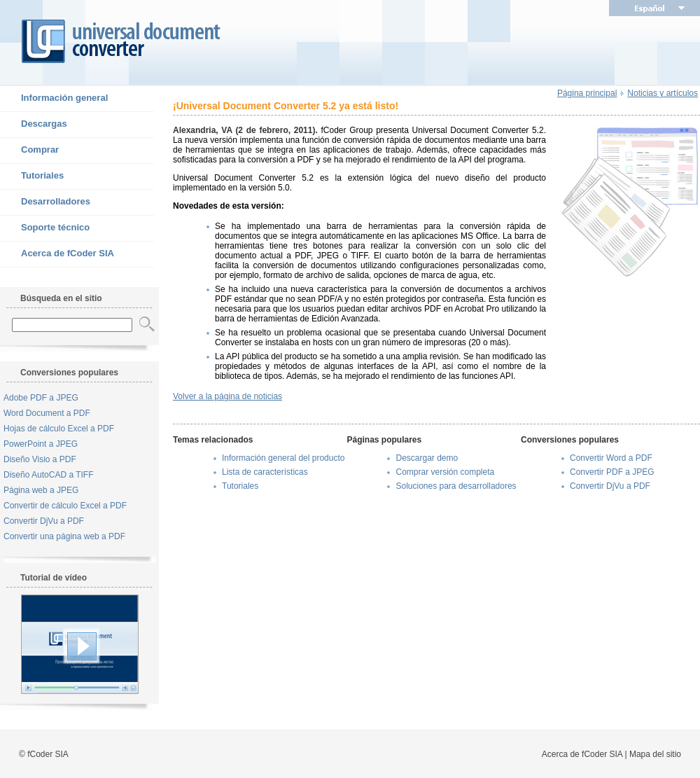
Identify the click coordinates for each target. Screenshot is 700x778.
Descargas (34, 125)
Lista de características (265, 472)
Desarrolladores (45, 202)
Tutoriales (32, 176)
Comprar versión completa (445, 472)
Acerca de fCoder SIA (57, 254)
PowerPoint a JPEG (41, 444)
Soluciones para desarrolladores (456, 486)
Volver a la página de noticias (227, 396)
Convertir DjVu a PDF (44, 521)
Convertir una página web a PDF (64, 536)
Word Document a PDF (47, 413)
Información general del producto (283, 458)
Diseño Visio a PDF (40, 459)
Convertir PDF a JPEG (612, 472)
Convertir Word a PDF (611, 458)
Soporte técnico (45, 228)
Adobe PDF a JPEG (41, 398)
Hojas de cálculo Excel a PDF (59, 429)
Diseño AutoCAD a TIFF (49, 475)
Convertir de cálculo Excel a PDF (65, 506)
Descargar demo (427, 458)
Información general (54, 99)
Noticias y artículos (663, 93)
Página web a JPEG (41, 490)
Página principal (587, 93)
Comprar (29, 151)
